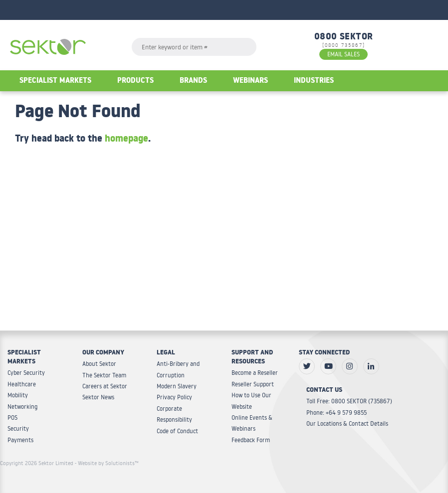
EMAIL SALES (343, 54)
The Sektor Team (104, 375)
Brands (193, 82)
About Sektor (99, 364)
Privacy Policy (174, 397)
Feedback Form (251, 440)
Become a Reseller (255, 373)
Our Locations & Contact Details (347, 423)
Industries (314, 82)
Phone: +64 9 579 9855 (336, 412)
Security (18, 428)
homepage (126, 140)
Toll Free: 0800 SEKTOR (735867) (349, 401)
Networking (22, 407)
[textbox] (194, 47)
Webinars (250, 82)
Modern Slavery (177, 386)
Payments (20, 440)
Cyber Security (26, 373)
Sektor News (98, 397)
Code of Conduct (177, 431)
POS (12, 417)
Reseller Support (253, 384)
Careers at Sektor (105, 386)
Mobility (18, 395)
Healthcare (22, 384)
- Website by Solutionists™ (107, 463)
